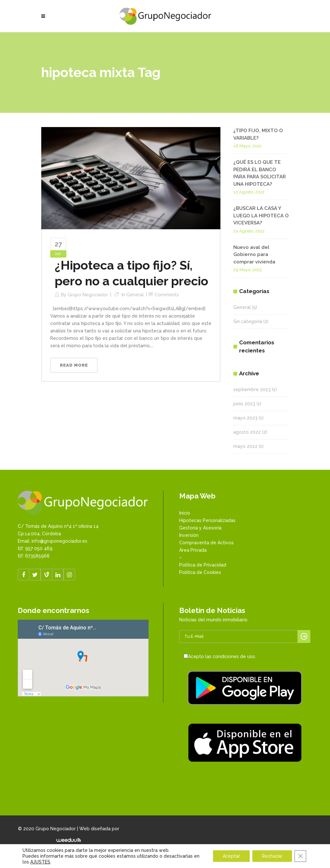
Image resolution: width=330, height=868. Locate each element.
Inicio (185, 513)
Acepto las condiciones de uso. (222, 656)
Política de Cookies (200, 572)
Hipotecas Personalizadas (207, 520)
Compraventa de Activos (206, 543)
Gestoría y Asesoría (200, 528)
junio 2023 (244, 404)
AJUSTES (40, 862)
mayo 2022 (245, 446)
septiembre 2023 (252, 390)
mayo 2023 (245, 418)
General (135, 295)
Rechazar (272, 856)
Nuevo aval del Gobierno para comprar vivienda (254, 255)
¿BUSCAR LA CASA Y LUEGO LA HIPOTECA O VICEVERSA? (261, 216)
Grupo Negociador (88, 295)
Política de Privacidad (203, 565)
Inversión (189, 535)
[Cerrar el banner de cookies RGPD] (300, 856)
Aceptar (231, 856)
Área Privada (193, 550)
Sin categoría (248, 321)
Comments (167, 295)
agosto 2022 (247, 432)
